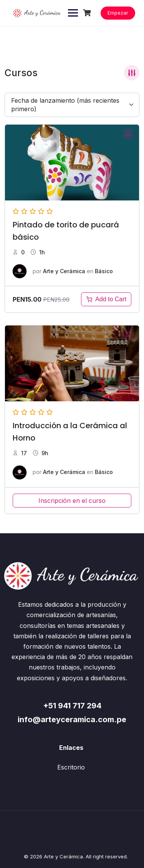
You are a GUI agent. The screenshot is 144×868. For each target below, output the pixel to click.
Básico (104, 271)
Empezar (118, 13)
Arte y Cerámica (64, 271)
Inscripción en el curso (72, 501)
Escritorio (71, 767)
